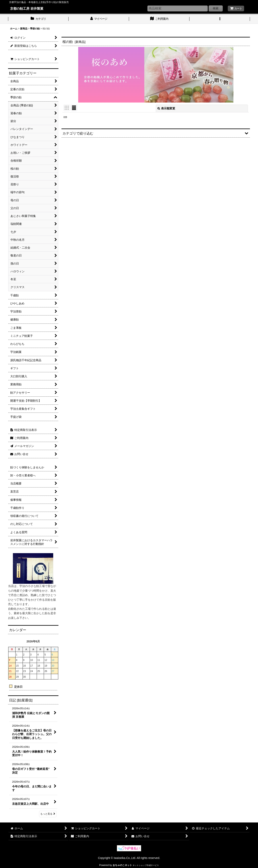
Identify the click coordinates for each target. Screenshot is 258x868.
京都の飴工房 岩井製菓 (27, 8)
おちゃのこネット (122, 865)
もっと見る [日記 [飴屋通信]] (48, 814)
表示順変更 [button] (166, 108)
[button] (220, 19)
